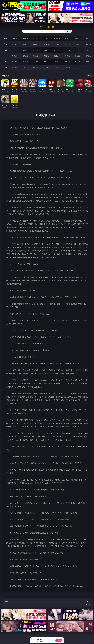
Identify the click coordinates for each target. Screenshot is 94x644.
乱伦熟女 (78, 50)
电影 (6, 50)
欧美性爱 (46, 50)
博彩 (6, 38)
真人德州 (25, 39)
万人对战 (36, 39)
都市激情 (15, 62)
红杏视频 (57, 68)
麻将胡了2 (57, 39)
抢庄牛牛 (88, 39)
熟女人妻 (57, 44)
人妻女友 (36, 62)
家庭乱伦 (25, 62)
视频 (6, 44)
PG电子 (15, 39)
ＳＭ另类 (88, 44)
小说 (6, 62)
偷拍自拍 (25, 50)
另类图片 (88, 56)
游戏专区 (46, 39)
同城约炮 (15, 68)
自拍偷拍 (25, 44)
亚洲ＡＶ (15, 44)
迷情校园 (57, 62)
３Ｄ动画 (46, 44)
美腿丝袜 (57, 56)
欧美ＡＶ (36, 44)
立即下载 (59, 640)
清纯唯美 (67, 56)
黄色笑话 (78, 62)
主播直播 (78, 44)
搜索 (69, 31)
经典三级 (67, 50)
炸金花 (67, 39)
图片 (6, 56)
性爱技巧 (88, 62)
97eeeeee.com (47, 27)
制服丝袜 (57, 50)
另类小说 (67, 62)
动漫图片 (46, 56)
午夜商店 (25, 68)
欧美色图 (36, 56)
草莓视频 (36, 68)
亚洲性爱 (15, 50)
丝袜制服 (67, 44)
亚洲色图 (25, 56)
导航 (6, 68)
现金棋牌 (78, 39)
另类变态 (88, 50)
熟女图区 (78, 56)
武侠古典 (46, 62)
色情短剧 (67, 68)
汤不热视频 (46, 68)
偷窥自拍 (15, 56)
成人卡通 (36, 50)
